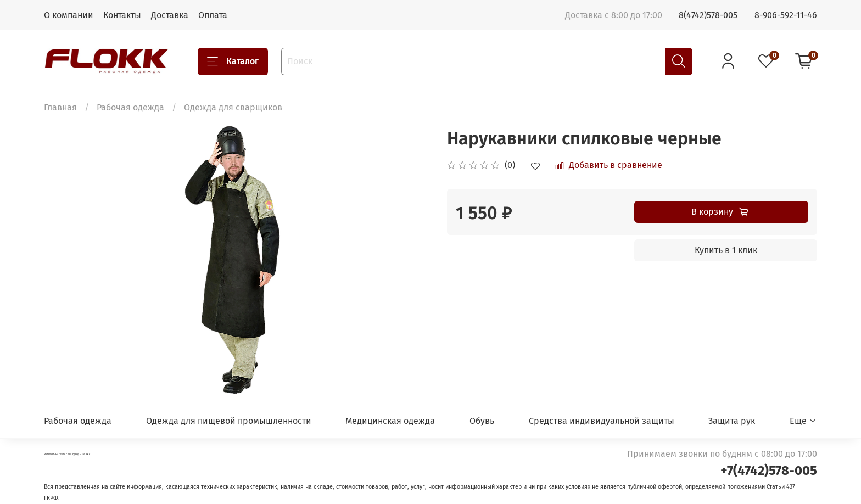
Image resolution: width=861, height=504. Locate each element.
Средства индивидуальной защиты (602, 421)
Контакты (122, 15)
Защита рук (732, 421)
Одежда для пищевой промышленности (229, 421)
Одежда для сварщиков (233, 107)
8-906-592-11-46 (786, 15)
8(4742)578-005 (708, 15)
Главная (60, 107)
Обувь (482, 421)
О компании (69, 15)
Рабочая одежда (130, 107)
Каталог (233, 61)
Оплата (213, 15)
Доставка (170, 15)
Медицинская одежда (390, 421)
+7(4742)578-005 (769, 471)
